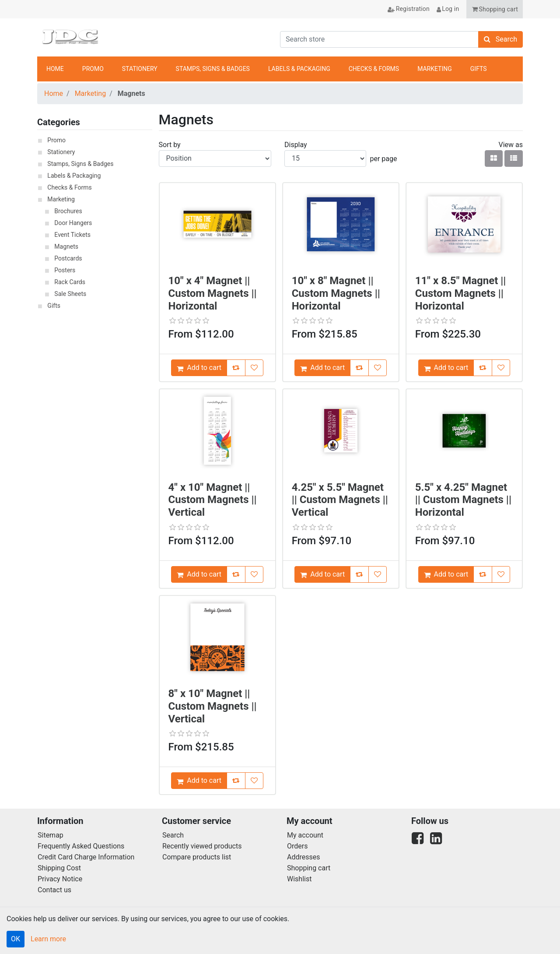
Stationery (61, 152)
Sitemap (51, 835)
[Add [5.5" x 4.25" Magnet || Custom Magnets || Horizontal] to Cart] (446, 574)
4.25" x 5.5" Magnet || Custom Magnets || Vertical (340, 500)
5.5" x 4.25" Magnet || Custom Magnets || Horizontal (463, 500)
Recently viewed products (202, 846)
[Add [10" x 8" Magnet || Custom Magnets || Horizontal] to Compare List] (359, 368)
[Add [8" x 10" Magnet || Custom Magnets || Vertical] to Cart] (199, 781)
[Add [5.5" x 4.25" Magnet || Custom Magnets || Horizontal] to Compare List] (483, 574)
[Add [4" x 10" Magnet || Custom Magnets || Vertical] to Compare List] (236, 574)
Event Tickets (72, 235)
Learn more (48, 939)
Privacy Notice (60, 879)
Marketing (90, 93)
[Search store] (379, 39)
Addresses (304, 857)
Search (173, 835)
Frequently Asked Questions (81, 846)
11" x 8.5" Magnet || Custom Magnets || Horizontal (461, 293)
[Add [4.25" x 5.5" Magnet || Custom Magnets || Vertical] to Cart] (322, 574)
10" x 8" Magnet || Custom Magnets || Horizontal (336, 293)
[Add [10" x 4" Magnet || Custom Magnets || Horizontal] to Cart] (199, 368)
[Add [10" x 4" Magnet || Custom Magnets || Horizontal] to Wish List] (254, 368)
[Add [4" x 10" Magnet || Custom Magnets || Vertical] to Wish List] (254, 574)
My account (305, 835)
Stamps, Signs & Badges (80, 164)
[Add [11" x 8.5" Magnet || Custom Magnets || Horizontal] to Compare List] (483, 368)
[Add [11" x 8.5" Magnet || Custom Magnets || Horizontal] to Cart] (446, 368)
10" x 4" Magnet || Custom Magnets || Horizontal (213, 293)
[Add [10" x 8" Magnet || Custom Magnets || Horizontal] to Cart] (322, 368)
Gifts (54, 306)
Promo (56, 140)
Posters (65, 270)
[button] (495, 9)
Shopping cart (309, 868)
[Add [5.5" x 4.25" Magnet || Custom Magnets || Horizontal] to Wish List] (501, 574)
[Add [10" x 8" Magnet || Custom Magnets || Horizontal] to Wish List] (378, 368)
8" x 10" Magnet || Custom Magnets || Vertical (213, 706)
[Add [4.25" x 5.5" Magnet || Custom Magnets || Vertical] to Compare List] (359, 574)
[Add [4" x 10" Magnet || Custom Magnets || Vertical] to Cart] (199, 574)
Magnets (66, 246)
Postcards (68, 258)
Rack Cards (70, 282)
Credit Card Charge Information (86, 857)
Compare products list (197, 857)
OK (16, 939)
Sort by (170, 145)
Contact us (54, 890)
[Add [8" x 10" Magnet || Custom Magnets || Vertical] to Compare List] (236, 781)
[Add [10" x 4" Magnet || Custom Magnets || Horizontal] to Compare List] (236, 368)
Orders (297, 846)
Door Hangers (73, 223)
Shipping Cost (59, 868)
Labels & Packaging (74, 176)
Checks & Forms (69, 187)
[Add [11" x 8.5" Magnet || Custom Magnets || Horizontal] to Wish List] (501, 368)
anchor (511, 69)
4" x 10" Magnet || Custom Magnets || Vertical (213, 500)
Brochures (68, 211)
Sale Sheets (70, 294)
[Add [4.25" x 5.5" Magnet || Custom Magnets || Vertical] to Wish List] (378, 574)
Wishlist (299, 879)
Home (54, 93)
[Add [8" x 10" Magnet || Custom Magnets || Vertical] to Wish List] (254, 781)
